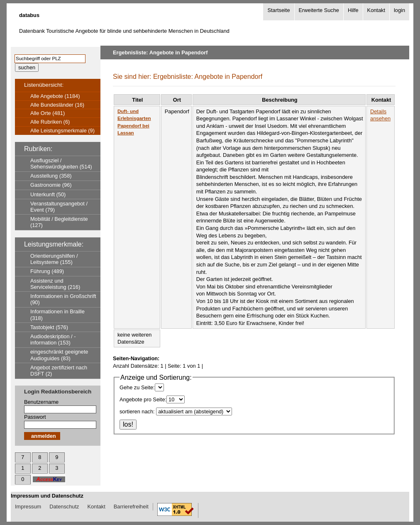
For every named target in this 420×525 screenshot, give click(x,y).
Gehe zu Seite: (137, 387)
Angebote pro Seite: (143, 399)
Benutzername (41, 402)
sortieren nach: (137, 411)
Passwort (35, 417)
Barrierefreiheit (131, 507)
